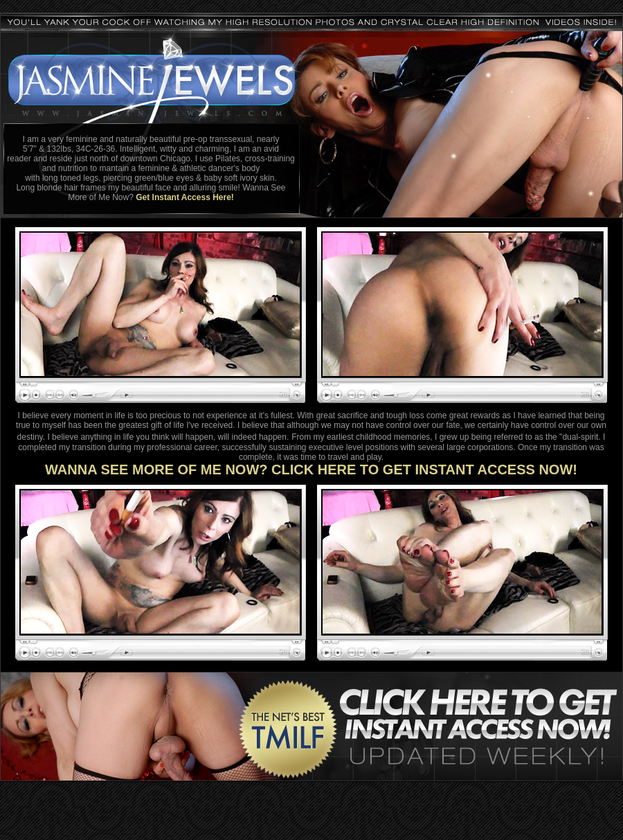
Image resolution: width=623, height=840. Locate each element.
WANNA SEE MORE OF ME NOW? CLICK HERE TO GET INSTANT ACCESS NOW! (311, 470)
